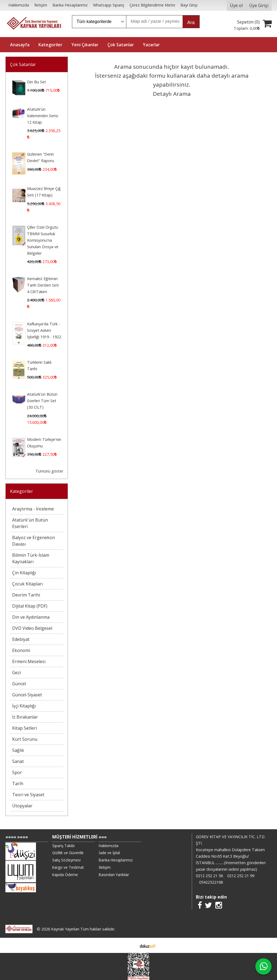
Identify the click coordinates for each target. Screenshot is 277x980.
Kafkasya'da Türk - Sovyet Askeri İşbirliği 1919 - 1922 (44, 330)
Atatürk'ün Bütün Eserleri (30, 523)
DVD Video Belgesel (32, 628)
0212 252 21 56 (209, 876)
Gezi (17, 673)
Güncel (19, 684)
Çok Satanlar (23, 64)
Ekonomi (21, 650)
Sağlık (18, 750)
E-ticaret (130, 945)
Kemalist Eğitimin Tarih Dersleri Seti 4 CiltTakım (43, 285)
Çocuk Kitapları (27, 584)
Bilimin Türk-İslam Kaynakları (31, 558)
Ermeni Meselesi (29, 661)
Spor (17, 772)
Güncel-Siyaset (27, 695)
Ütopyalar (22, 806)
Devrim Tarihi (26, 595)
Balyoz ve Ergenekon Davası (34, 541)
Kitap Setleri (24, 728)
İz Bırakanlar (25, 717)
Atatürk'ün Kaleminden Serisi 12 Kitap (43, 116)
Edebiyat (21, 639)
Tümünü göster (49, 471)
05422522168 (211, 882)
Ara (191, 22)
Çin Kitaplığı (24, 573)
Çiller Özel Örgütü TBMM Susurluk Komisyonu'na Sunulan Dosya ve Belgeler (43, 240)
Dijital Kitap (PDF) (30, 606)
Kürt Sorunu (25, 739)
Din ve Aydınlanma (31, 617)
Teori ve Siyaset (28, 795)
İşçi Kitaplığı (24, 706)
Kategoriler (22, 491)
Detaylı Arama (172, 94)
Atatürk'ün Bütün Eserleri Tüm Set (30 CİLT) (42, 401)
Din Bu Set (37, 82)
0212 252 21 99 (241, 876)
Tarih (18, 784)
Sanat (18, 761)
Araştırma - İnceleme (33, 509)
